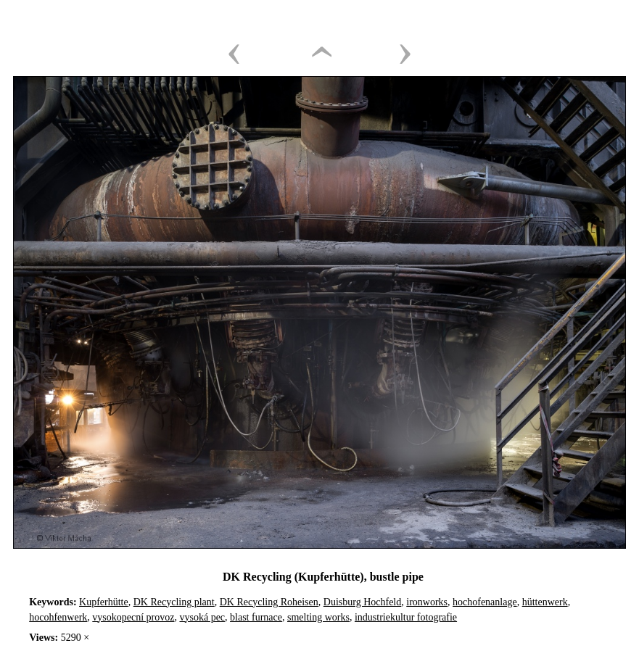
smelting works (318, 617)
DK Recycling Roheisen (269, 602)
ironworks (427, 602)
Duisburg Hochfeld (362, 602)
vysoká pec (202, 617)
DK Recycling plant (174, 602)
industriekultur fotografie (406, 617)
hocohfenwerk (58, 617)
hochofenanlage (485, 602)
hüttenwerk (545, 602)
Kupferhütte (104, 602)
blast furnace (256, 617)
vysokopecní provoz (133, 617)
